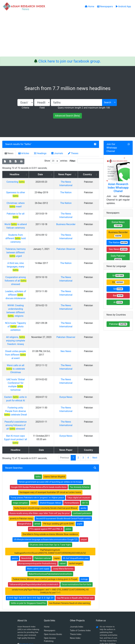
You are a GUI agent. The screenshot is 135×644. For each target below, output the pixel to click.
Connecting (23, 182)
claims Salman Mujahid (55, 417)
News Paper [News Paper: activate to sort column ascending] (73, 174)
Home (47, 567)
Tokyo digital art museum (79, 438)
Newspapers (50, 571)
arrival (37, 464)
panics (15, 499)
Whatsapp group (26, 589)
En (118, 282)
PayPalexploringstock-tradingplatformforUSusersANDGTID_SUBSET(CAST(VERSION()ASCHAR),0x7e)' (50, 492)
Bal (118, 296)
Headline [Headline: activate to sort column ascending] (22, 174)
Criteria (25, 108)
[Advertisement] (67, 35)
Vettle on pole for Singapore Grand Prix (28, 544)
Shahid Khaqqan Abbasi (51, 443)
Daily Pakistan (118, 258)
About (67, 627)
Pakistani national (43, 499)
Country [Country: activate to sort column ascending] (91, 174)
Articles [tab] (24, 153)
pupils (80, 464)
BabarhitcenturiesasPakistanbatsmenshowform (50, 515)
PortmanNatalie (72, 443)
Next (95, 398)
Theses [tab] (73, 153)
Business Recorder (118, 234)
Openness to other (23, 192)
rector (34, 443)
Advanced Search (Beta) (67, 116)
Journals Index (77, 567)
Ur (118, 275)
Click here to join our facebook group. (70, 61)
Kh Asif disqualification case (76, 499)
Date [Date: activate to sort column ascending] (53, 174)
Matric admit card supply (38, 509)
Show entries (56, 161)
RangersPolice (25, 464)
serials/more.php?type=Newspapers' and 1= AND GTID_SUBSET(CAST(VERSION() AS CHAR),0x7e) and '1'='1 (50, 532)
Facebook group (26, 585)
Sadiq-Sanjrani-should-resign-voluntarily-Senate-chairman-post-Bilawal (46, 449)
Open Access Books (53, 575)
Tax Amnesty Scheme (80, 428)
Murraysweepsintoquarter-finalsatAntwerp (37, 504)
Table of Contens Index (80, 571)
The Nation (74, 192)
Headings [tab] (40, 153)
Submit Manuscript (53, 586)
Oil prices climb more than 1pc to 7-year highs (50, 485)
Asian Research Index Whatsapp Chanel (118, 188)
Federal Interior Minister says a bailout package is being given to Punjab (45, 520)
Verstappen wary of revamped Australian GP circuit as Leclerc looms (50, 433)
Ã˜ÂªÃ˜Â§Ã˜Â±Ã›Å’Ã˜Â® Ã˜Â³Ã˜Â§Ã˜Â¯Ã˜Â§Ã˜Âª (30, 539)
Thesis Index (76, 575)
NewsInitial (26, 499)
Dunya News (74, 345)
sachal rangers (76, 504)
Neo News (74, 313)
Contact (77, 627)
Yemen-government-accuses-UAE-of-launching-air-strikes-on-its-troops (50, 423)
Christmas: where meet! (23, 200)
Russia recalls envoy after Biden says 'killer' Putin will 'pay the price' (40, 454)
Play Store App (51, 589)
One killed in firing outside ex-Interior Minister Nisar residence (50, 475)
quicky (83, 449)
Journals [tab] (57, 153)
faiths (28, 144)
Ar (118, 302)
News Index (75, 579)
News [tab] (9, 153)
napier (57, 499)
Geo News (118, 249)
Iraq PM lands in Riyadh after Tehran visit (75, 539)
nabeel (63, 504)
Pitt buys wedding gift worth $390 (58, 464)
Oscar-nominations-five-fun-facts (76, 525)
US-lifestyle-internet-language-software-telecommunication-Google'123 (46, 480)
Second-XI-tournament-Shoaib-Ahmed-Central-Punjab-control (63, 459)
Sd (118, 289)
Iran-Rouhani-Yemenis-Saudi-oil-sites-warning (69, 544)
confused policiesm (82, 454)
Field (42, 108)
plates (68, 470)
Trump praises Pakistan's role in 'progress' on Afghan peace (37, 438)
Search (107, 102)
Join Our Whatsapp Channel (112, 148)
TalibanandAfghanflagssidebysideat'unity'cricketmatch (34, 525)
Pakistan (118, 324)
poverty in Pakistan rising (21, 459)
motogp (84, 520)
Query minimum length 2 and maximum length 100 (84, 108)
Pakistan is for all (23, 207)
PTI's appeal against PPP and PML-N (46, 470)
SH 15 (85, 443)
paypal (84, 480)
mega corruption (20, 443)
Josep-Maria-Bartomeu (63, 509)
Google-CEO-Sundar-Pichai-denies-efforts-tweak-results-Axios (39, 428)
